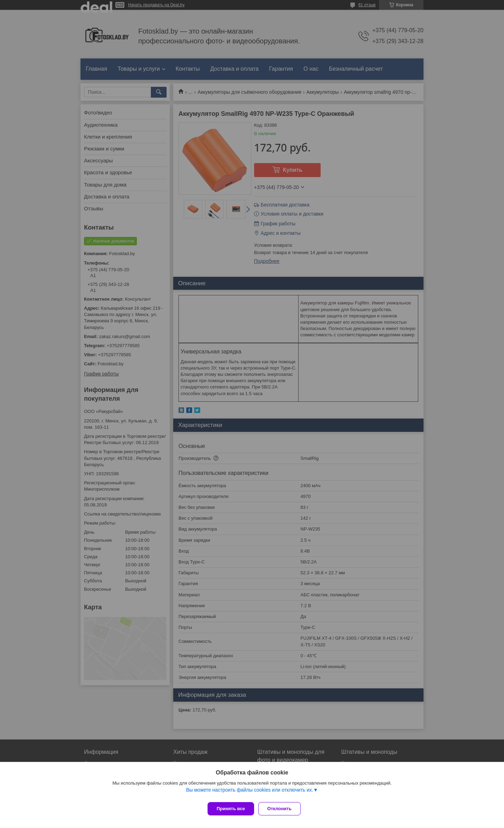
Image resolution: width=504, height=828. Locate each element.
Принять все (231, 809)
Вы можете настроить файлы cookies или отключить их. (249, 793)
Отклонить (282, 809)
